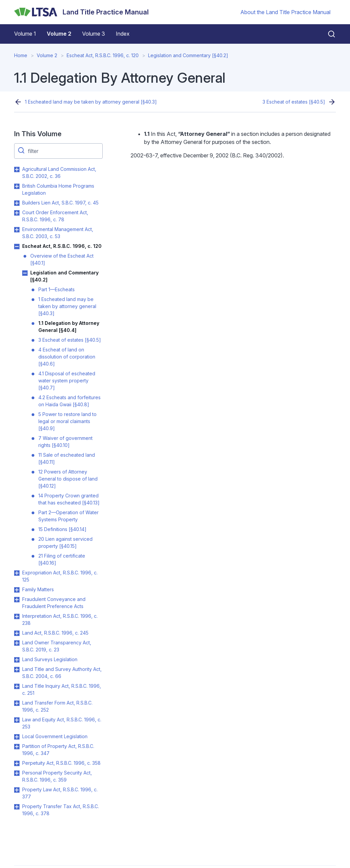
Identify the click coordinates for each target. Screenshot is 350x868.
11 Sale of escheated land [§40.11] (67, 458)
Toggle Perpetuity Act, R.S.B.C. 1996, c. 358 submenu (17, 763)
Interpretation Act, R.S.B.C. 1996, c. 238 (60, 619)
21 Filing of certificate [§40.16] (62, 559)
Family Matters (38, 589)
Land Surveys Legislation (50, 659)
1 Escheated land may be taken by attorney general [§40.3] (91, 102)
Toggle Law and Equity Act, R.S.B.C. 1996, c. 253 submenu (17, 720)
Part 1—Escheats (57, 289)
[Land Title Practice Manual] (81, 12)
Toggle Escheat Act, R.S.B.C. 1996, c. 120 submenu (17, 247)
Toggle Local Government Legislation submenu (17, 737)
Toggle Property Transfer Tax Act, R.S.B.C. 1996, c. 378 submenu (17, 807)
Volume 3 (94, 34)
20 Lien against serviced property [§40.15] (65, 542)
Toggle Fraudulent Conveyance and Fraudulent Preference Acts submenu (17, 600)
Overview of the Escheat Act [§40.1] (62, 259)
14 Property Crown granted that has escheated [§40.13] (69, 499)
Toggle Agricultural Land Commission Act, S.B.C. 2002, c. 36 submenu (17, 169)
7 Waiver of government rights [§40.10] (65, 442)
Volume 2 (59, 34)
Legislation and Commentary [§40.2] (188, 55)
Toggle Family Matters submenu (17, 590)
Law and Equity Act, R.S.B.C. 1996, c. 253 (62, 723)
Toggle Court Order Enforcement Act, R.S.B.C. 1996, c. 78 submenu (17, 213)
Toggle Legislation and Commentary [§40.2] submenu (25, 273)
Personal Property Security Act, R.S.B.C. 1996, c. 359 (57, 776)
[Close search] (327, 34)
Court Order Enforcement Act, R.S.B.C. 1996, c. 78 (55, 216)
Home (21, 55)
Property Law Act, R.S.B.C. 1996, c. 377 (60, 793)
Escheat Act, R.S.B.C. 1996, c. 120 (103, 55)
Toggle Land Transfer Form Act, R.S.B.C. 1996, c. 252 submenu (17, 703)
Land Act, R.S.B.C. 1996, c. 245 (55, 633)
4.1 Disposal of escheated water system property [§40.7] (67, 381)
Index (123, 34)
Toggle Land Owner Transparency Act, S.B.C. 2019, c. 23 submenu (17, 643)
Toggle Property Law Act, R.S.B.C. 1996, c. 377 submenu (17, 790)
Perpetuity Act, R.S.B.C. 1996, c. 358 (61, 763)
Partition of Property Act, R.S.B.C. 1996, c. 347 (58, 750)
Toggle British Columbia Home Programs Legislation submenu (17, 186)
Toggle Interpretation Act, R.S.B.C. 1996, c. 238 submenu (17, 616)
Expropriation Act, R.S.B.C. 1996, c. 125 (60, 576)
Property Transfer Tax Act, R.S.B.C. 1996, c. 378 (61, 810)
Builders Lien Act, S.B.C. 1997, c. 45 (60, 203)
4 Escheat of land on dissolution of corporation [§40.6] (67, 357)
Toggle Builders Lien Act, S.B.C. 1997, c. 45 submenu (17, 203)
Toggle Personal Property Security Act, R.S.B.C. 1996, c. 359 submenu (17, 773)
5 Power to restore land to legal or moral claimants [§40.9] (67, 421)
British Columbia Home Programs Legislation (58, 189)
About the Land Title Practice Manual (285, 12)
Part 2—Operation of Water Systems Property (68, 516)
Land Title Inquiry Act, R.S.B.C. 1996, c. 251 (62, 689)
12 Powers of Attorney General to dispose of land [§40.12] (68, 479)
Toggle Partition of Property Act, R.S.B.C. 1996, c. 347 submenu (17, 747)
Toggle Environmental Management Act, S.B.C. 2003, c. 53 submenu (17, 230)
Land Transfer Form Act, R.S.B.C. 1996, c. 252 (57, 706)
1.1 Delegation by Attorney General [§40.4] (69, 327)
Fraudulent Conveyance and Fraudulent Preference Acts (54, 603)
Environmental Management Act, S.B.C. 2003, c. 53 (58, 233)
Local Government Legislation (55, 736)
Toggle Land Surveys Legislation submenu (17, 660)
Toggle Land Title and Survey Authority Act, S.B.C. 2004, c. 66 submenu (17, 670)
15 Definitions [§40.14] (62, 529)
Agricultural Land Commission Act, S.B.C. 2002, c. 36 (59, 173)
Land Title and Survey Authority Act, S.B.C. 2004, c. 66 (62, 673)
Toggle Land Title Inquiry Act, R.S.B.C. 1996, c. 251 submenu (17, 686)
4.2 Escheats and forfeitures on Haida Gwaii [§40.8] (69, 401)
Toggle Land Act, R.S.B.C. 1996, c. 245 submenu (17, 633)
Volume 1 (25, 34)
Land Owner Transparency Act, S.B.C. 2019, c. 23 (57, 646)
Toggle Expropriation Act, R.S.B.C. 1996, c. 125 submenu (17, 573)
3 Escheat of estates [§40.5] (294, 102)
